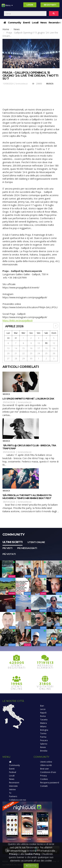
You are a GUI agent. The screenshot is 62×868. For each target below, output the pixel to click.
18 (46, 348)
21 (16, 353)
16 (31, 348)
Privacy (43, 776)
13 (8, 348)
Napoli (43, 713)
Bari (42, 706)
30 (8, 338)
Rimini (43, 747)
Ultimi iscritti (12, 542)
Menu (7, 7)
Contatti (44, 786)
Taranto (44, 720)
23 (31, 353)
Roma (43, 716)
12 (54, 343)
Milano (43, 727)
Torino (43, 733)
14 (16, 348)
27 (8, 359)
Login (30, 5)
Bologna (44, 730)
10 (39, 343)
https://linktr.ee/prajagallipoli (18, 320)
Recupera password (50, 783)
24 (39, 353)
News (43, 23)
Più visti (7, 548)
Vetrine (12, 789)
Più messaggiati (27, 548)
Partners (13, 796)
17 (39, 348)
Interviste (13, 786)
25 (46, 353)
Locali (35, 23)
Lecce (43, 709)
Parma (43, 737)
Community (14, 23)
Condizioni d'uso (48, 772)
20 (8, 353)
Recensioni (55, 23)
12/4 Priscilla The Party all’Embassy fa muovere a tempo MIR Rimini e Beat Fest (27, 497)
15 (23, 348)
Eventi (26, 23)
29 (23, 359)
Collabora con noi (18, 800)
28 (16, 359)
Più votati (9, 554)
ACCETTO (31, 866)
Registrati (50, 5)
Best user (45, 769)
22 (23, 353)
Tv (10, 793)
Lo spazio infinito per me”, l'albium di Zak (28, 399)
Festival (13, 772)
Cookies (44, 779)
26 (54, 353)
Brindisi (44, 751)
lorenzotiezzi (22, 84)
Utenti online (36, 542)
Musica (50, 84)
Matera (43, 723)
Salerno (44, 744)
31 (16, 338)
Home (6, 29)
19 (54, 348)
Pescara (44, 740)
